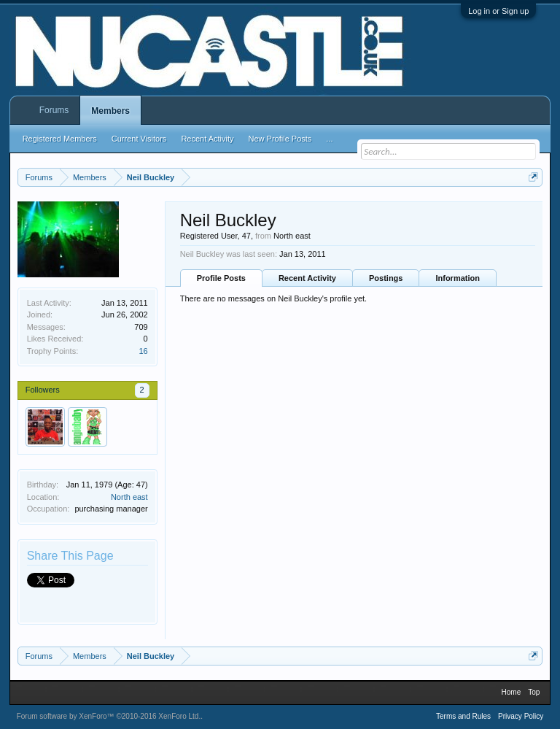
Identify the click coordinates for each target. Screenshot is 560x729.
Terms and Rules (463, 716)
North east (129, 497)
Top (534, 692)
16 (143, 351)
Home (512, 692)
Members (110, 111)
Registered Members (60, 139)
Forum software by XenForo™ (109, 716)
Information (458, 278)
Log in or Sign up (498, 11)
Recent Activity (307, 278)
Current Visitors (139, 139)
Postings (386, 278)
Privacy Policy (521, 716)
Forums (54, 110)
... (329, 139)
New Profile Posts (280, 139)
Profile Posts (221, 278)
